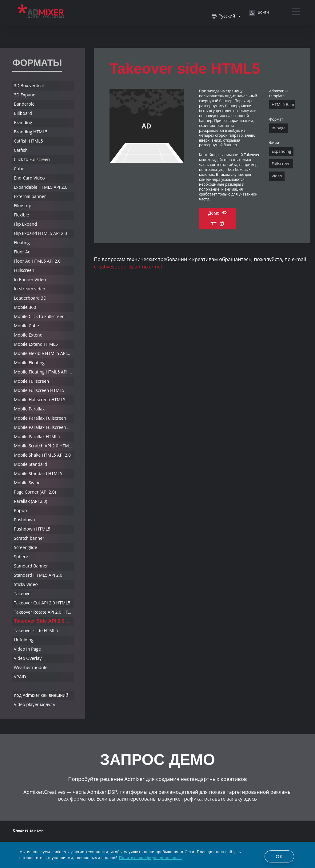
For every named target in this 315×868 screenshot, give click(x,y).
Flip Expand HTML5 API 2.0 (40, 233)
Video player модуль (35, 704)
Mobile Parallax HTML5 (37, 436)
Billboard (23, 113)
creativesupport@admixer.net (128, 267)
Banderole (24, 104)
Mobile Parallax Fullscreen (40, 418)
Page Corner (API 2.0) (35, 492)
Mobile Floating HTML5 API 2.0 (44, 372)
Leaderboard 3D (30, 298)
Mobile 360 (25, 307)
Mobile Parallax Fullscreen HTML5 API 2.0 (44, 427)
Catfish (21, 150)
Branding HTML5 (31, 132)
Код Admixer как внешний (41, 695)
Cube (19, 169)
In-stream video (30, 289)
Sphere (21, 557)
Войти (259, 13)
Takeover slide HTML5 (36, 630)
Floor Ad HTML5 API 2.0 (37, 261)
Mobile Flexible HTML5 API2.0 (43, 353)
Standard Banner (31, 566)
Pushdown (24, 520)
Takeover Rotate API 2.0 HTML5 (44, 612)
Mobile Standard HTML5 (38, 473)
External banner (30, 196)
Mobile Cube (26, 326)
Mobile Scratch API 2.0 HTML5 (44, 446)
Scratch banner (29, 538)
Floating (22, 242)
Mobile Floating (29, 363)
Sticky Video (26, 584)
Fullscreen (24, 270)
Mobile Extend (28, 335)
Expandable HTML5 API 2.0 (41, 187)
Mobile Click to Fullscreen (39, 316)
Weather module (31, 667)
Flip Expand (25, 224)
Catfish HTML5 (28, 141)
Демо (217, 213)
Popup (20, 510)
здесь (250, 799)
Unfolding (24, 640)
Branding (23, 122)
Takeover (23, 593)
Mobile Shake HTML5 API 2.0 (42, 455)
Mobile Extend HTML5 (36, 344)
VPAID (20, 677)
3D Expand (25, 95)
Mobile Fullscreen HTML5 (39, 390)
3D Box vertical (29, 85)
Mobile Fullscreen (31, 381)
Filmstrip (23, 206)
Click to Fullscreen (32, 159)
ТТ (218, 224)
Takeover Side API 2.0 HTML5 (44, 621)
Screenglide (26, 547)
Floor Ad (22, 252)
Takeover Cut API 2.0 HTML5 (42, 603)
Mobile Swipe (27, 483)
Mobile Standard (30, 464)
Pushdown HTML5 (32, 529)
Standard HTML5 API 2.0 (38, 575)
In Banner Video (30, 279)
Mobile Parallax (29, 409)
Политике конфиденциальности (150, 858)
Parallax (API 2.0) (30, 501)
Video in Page (27, 649)
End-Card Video (29, 178)
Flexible (21, 215)
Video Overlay (28, 658)
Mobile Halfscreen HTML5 (40, 400)
